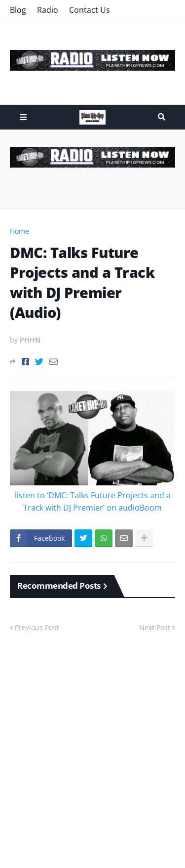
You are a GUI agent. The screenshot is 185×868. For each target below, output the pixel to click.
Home (19, 231)
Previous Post (37, 628)
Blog (18, 10)
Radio (48, 10)
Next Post (155, 628)
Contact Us (90, 10)
